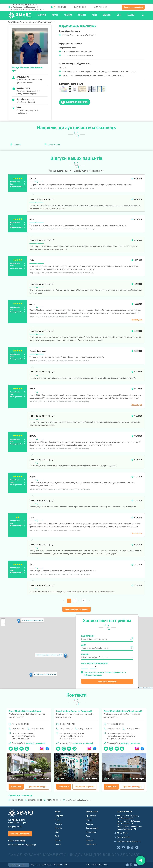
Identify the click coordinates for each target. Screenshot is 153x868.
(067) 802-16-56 (15, 827)
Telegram (22, 748)
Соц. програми (92, 828)
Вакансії (90, 840)
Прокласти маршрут (37, 787)
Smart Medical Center (16, 22)
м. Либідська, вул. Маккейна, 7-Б (24, 7)
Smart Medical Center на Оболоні (25, 711)
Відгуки (107, 15)
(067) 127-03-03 (80, 7)
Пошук (143, 15)
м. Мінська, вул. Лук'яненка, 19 (24, 5)
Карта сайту (91, 844)
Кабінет (131, 15)
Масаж (18, 144)
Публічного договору (93, 675)
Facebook (47, 748)
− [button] (3, 624)
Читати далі (137, 320)
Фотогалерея (43, 779)
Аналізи (68, 15)
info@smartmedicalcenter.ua (78, 800)
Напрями (41, 15)
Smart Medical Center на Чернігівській (123, 711)
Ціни (119, 15)
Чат (10, 748)
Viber (16, 748)
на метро (30, 743)
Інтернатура (91, 832)
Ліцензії (89, 824)
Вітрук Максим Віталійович (44, 22)
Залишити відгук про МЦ (20, 834)
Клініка (85, 654)
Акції (94, 15)
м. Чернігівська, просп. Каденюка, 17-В (27, 9)
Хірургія (82, 15)
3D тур (16, 779)
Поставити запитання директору (22, 845)
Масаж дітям (55, 144)
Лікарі (55, 15)
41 (16, 71)
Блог (88, 836)
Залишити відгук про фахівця (77, 609)
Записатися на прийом (133, 7)
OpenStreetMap (148, 688)
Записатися (16, 787)
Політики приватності (114, 672)
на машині (40, 743)
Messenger (27, 748)
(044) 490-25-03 (101, 7)
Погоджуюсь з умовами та (105, 674)
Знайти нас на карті (141, 860)
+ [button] (3, 620)
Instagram (42, 748)
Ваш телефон (88, 636)
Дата (84, 645)
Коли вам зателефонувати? (85, 663)
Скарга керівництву (17, 841)
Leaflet (140, 688)
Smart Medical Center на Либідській (74, 711)
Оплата (58, 844)
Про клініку (91, 816)
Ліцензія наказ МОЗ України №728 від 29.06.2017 (50, 865)
